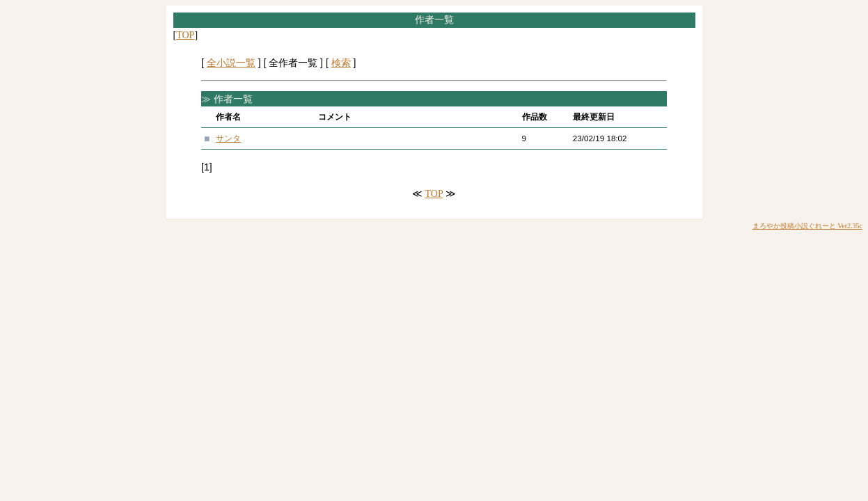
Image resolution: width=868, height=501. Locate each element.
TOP (185, 35)
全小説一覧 (231, 63)
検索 (341, 63)
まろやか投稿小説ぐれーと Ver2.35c (807, 226)
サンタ (228, 138)
